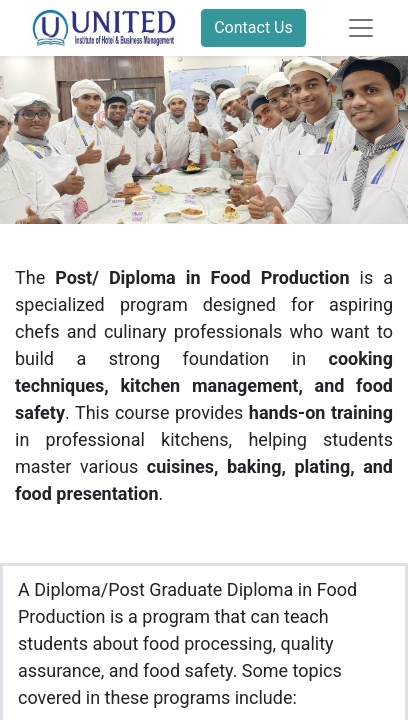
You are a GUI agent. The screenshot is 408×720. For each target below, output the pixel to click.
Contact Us (253, 27)
